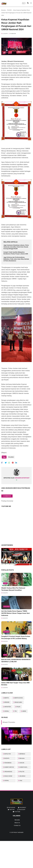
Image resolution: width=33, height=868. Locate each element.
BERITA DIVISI (19, 698)
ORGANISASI (8, 772)
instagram (12, 808)
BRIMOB (7, 702)
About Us (17, 823)
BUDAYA (7, 758)
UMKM (24, 711)
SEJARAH (22, 776)
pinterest (23, 808)
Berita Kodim (18, 702)
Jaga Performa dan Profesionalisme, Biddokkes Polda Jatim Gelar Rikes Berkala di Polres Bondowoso (16, 259)
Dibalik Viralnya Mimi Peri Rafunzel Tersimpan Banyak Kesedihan (13, 589)
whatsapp (22, 810)
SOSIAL (7, 711)
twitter (12, 810)
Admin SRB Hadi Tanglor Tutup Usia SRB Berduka (15, 684)
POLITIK (22, 772)
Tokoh (6, 678)
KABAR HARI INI (9, 767)
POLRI (18, 707)
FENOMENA (8, 763)
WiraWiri (21, 832)
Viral (5, 583)
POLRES (9, 10)
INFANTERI (8, 707)
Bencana (22, 758)
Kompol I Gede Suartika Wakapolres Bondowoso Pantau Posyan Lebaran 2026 (16, 253)
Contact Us (17, 825)
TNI (16, 711)
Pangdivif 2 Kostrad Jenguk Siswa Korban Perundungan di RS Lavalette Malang (16, 637)
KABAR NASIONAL (25, 767)
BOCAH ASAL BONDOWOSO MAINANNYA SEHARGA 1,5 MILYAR (16, 661)
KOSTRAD (6, 632)
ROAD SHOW (8, 776)
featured (7, 606)
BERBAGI (22, 754)
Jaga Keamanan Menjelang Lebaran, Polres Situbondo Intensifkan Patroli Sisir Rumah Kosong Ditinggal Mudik (16, 247)
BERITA (7, 698)
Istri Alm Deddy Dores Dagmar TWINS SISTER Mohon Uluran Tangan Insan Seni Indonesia (15, 613)
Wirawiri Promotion (9, 722)
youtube (17, 812)
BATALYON (8, 754)
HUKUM (22, 763)
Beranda (3, 10)
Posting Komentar (7, 501)
